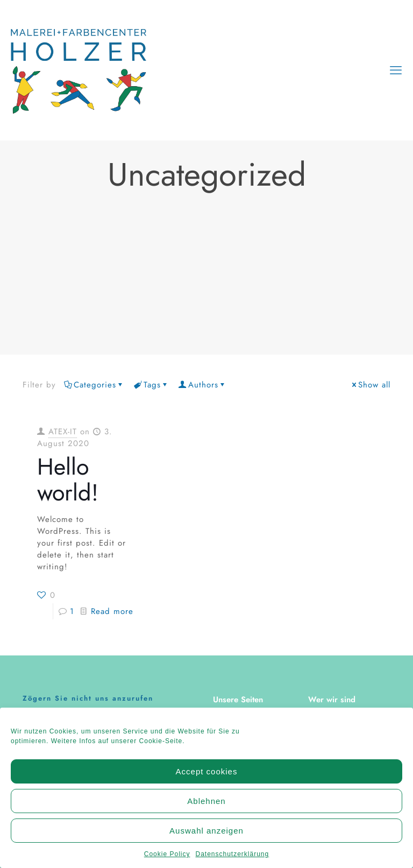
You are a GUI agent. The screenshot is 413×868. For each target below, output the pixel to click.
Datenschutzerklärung (232, 860)
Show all (370, 385)
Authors (202, 385)
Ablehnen (206, 806)
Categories (94, 385)
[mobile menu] (396, 70)
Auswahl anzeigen (206, 836)
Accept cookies (207, 777)
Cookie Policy (167, 860)
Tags (151, 385)
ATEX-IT (63, 432)
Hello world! (68, 479)
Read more (112, 611)
